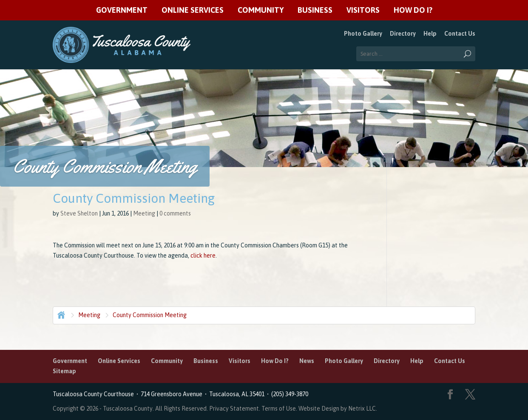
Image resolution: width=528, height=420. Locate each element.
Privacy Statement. (235, 409)
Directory (403, 34)
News (307, 361)
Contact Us (460, 34)
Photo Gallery (363, 34)
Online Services (193, 10)
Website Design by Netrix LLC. (338, 409)
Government (122, 10)
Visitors (363, 10)
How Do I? (413, 10)
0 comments (175, 213)
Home (60, 314)
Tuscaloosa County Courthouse (95, 394)
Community (261, 10)
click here (203, 255)
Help (430, 34)
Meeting (144, 213)
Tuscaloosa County (128, 409)
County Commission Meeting (150, 315)
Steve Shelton (79, 213)
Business (315, 10)
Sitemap (64, 371)
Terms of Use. (280, 409)
